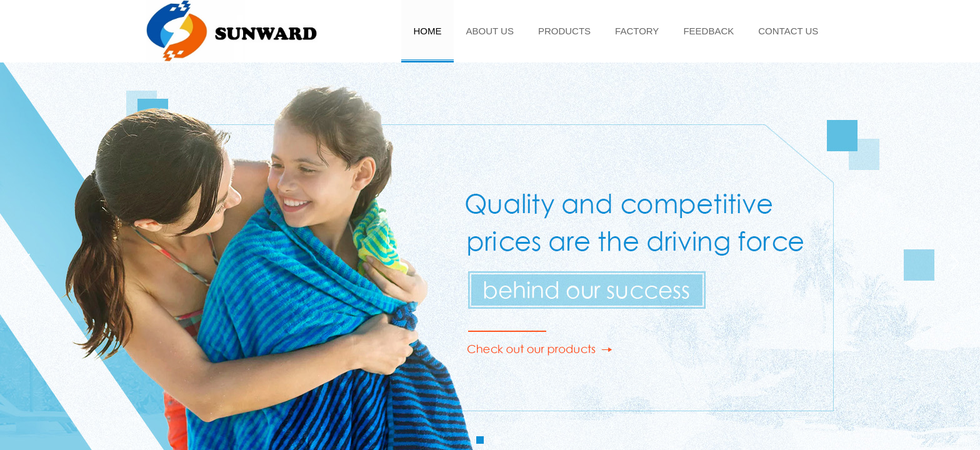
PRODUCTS (564, 31)
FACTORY (637, 31)
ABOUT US (490, 31)
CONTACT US (788, 31)
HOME (428, 31)
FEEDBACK (708, 31)
